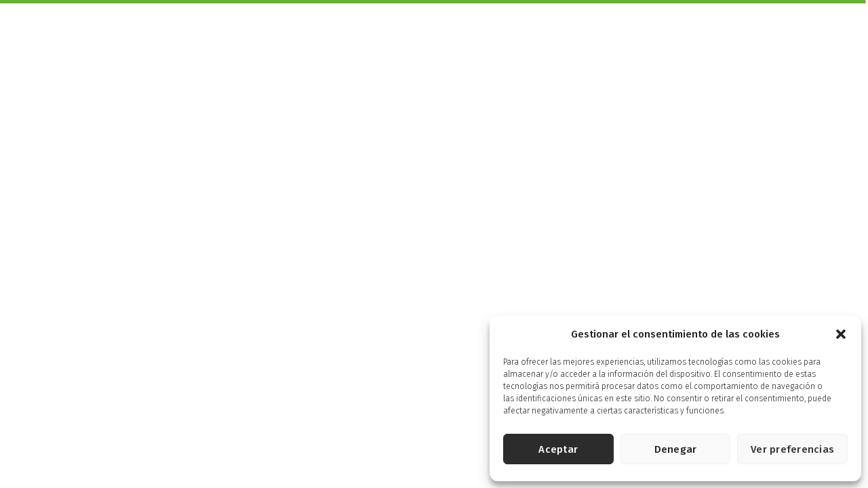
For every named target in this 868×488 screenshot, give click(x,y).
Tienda (829, 34)
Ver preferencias (792, 449)
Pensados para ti (542, 34)
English (829, 14)
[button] (841, 334)
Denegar (676, 449)
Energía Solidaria (755, 34)
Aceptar (558, 449)
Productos (372, 34)
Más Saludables (450, 34)
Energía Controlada (646, 34)
